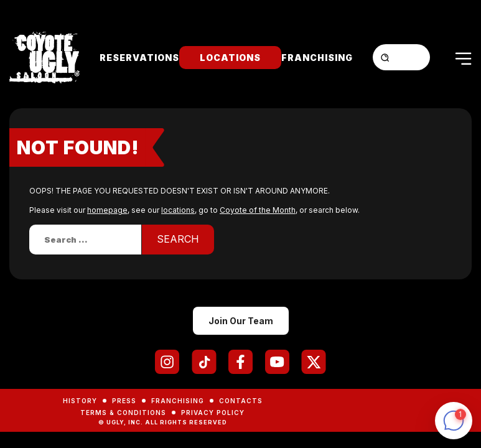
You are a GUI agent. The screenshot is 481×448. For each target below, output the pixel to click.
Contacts (241, 401)
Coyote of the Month (258, 210)
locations (178, 210)
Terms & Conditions (123, 413)
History (80, 401)
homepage (107, 210)
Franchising (317, 58)
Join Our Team (241, 321)
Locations (230, 58)
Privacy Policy (213, 413)
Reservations (139, 58)
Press (124, 401)
